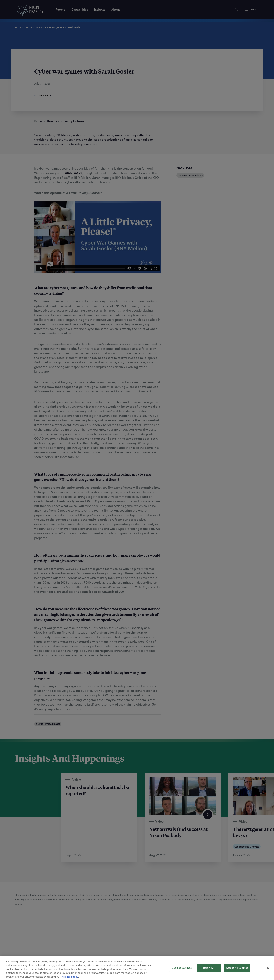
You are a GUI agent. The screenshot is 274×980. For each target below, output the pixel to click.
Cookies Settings (182, 975)
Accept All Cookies (237, 975)
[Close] (268, 975)
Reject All (209, 975)
